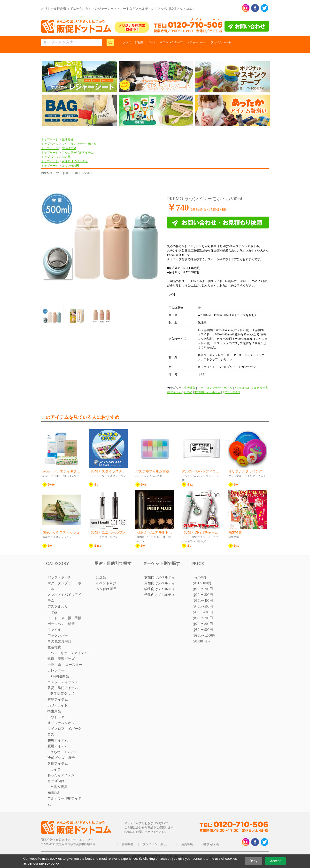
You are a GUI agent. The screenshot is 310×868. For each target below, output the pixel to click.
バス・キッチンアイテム (69, 653)
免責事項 (187, 844)
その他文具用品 (59, 641)
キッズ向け (56, 781)
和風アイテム (58, 740)
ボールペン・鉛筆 (61, 624)
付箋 (54, 612)
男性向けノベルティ (160, 583)
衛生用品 (54, 711)
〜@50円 (199, 577)
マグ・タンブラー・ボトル (79, 144)
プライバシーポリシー (157, 844)
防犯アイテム (58, 700)
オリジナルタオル (61, 723)
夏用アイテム (58, 746)
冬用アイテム (58, 764)
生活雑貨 (68, 139)
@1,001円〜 (201, 641)
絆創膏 (139, 42)
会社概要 (127, 844)
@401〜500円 (203, 606)
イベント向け (106, 583)
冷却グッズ (56, 758)
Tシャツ (70, 752)
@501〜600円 (203, 612)
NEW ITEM (69, 148)
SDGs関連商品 (58, 676)
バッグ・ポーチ (59, 577)
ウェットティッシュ (63, 682)
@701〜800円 (70, 166)
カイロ (55, 769)
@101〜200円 (203, 589)
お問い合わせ (211, 844)
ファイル (54, 630)
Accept (275, 861)
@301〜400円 (203, 601)
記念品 (66, 157)
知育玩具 (54, 793)
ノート (152, 42)
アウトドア (56, 717)
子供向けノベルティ (160, 595)
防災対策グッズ (62, 694)
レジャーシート (197, 42)
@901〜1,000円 (204, 636)
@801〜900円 (203, 630)
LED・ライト (58, 705)
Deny (253, 861)
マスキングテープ (171, 42)
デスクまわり (58, 606)
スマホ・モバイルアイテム (64, 598)
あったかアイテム (61, 775)
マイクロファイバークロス (64, 732)
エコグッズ (124, 42)
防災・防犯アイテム (63, 688)
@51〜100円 (202, 583)
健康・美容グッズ (61, 659)
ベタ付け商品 (106, 589)
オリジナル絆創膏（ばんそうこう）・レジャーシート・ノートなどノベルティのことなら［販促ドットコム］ (118, 9)
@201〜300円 (203, 595)
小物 (51, 665)
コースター (74, 665)
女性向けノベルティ (75, 161)
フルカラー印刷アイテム (78, 153)
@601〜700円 (203, 618)
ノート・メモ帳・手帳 (64, 618)
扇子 (71, 758)
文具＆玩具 (59, 787)
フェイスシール (221, 42)
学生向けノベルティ (160, 589)
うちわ (55, 752)
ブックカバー (58, 636)
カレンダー (56, 670)
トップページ (50, 139)
